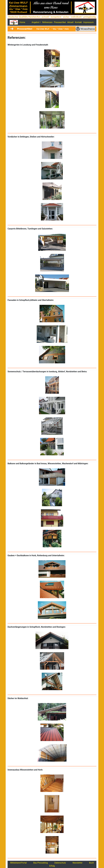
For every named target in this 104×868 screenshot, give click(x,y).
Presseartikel (60, 22)
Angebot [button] (36, 22)
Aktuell (70, 22)
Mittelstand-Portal (18, 863)
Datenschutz (60, 863)
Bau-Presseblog (41, 863)
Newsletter (78, 863)
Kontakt (78, 22)
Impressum (88, 22)
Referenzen (47, 22)
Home (22, 22)
